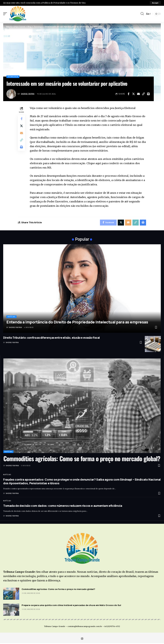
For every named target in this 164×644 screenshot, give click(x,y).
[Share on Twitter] (133, 94)
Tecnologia (13, 77)
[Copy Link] (143, 94)
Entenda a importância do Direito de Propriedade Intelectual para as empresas (77, 323)
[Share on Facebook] (128, 94)
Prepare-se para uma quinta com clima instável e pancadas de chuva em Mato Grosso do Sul (71, 606)
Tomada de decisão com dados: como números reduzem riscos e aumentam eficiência (63, 506)
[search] (142, 14)
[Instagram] (82, 639)
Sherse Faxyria (29, 94)
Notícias (11, 317)
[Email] (138, 94)
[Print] (148, 94)
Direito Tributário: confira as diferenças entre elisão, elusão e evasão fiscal (51, 338)
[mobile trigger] (6, 14)
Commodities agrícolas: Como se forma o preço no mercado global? (82, 459)
